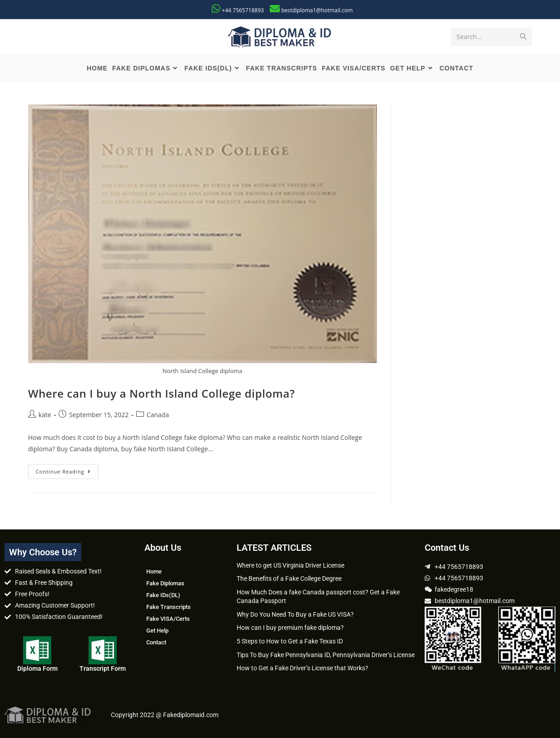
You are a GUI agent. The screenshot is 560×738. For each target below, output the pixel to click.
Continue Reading (67, 469)
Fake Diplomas (165, 583)
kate (45, 415)
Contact (156, 642)
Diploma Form (37, 668)
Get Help (157, 631)
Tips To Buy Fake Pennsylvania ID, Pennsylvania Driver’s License (326, 655)
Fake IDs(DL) (163, 595)
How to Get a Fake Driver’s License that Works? (302, 668)
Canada (158, 415)
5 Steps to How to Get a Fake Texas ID (290, 641)
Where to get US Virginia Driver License (290, 565)
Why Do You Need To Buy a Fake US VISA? (295, 614)
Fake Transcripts (168, 607)
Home (154, 571)
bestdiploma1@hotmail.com (317, 10)
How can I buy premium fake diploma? (290, 628)
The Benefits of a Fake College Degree (289, 578)
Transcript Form (103, 668)
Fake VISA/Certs (168, 619)
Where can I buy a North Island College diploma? (162, 393)
